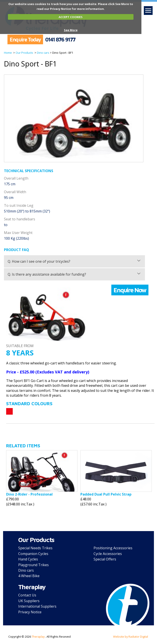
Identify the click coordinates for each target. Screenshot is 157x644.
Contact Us (27, 595)
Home (8, 53)
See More (71, 30)
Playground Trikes (33, 565)
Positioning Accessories (113, 548)
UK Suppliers (29, 601)
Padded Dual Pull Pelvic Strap (106, 494)
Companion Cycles (33, 554)
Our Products (24, 53)
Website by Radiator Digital (131, 637)
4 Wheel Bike (29, 576)
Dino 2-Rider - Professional (29, 494)
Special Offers (105, 559)
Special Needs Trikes (35, 548)
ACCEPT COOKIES (71, 17)
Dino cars (43, 53)
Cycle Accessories (108, 554)
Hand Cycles (28, 559)
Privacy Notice (30, 612)
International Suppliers (37, 606)
